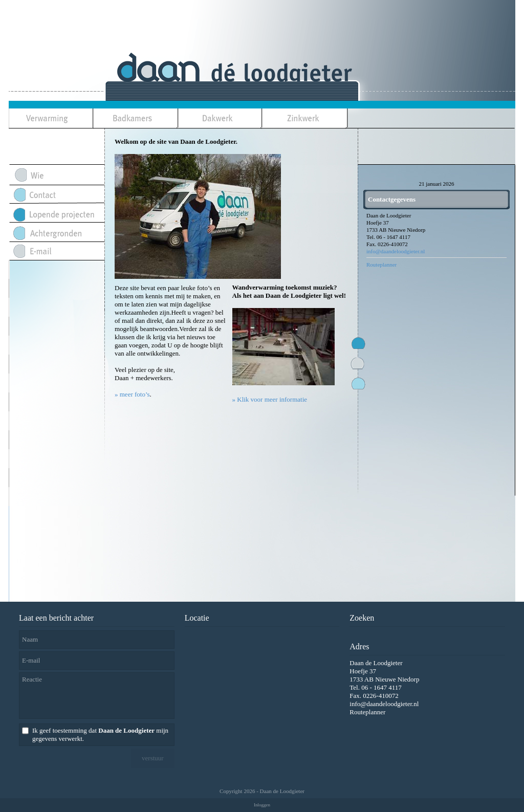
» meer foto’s (132, 394)
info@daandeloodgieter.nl (396, 251)
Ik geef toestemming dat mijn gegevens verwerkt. (100, 734)
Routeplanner (381, 265)
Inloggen (262, 805)
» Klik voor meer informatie (270, 399)
